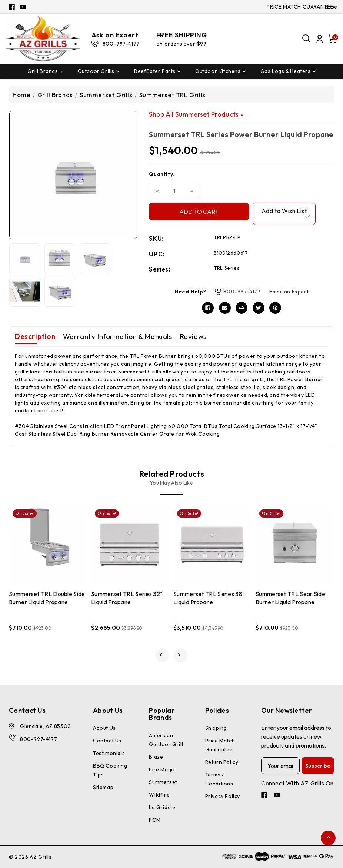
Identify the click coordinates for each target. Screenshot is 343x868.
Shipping (216, 728)
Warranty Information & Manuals (118, 336)
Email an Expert (289, 292)
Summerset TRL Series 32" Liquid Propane (127, 598)
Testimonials (109, 753)
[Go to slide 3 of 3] (162, 656)
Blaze (156, 757)
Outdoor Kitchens (220, 71)
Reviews (193, 336)
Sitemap (103, 787)
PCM (155, 820)
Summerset (163, 782)
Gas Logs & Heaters (288, 71)
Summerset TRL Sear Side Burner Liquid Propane (290, 598)
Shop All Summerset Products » (196, 114)
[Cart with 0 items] (332, 39)
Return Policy (222, 762)
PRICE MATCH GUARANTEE (300, 7)
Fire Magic (162, 769)
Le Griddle (162, 807)
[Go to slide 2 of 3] (181, 656)
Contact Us (107, 741)
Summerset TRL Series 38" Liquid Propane (209, 598)
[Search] (307, 39)
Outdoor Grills (99, 71)
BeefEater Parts (157, 71)
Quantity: (162, 174)
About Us (104, 728)
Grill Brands (45, 71)
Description (35, 336)
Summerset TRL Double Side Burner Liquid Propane (47, 598)
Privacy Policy (223, 796)
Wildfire (159, 795)
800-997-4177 (242, 292)
